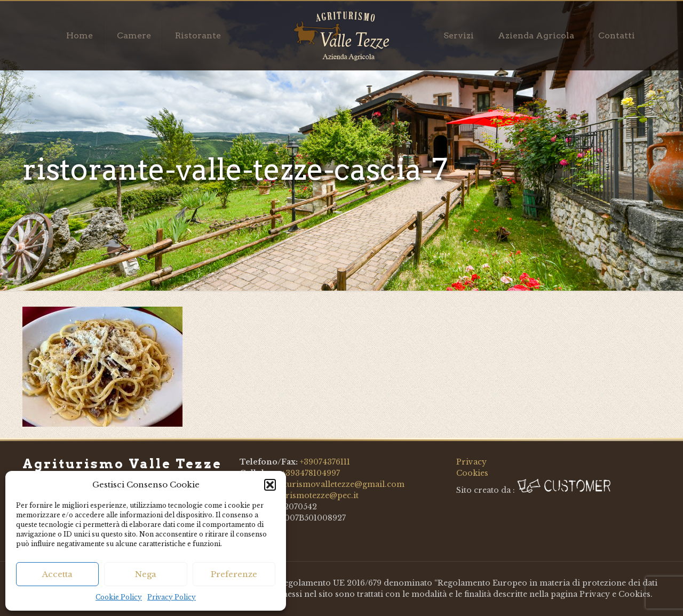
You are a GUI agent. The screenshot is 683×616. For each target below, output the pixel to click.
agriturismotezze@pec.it (310, 495)
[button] (270, 485)
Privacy (471, 462)
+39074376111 (325, 462)
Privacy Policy (172, 597)
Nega (146, 574)
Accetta (57, 574)
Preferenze (234, 574)
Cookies (472, 473)
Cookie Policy (119, 597)
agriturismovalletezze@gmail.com (336, 484)
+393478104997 (311, 473)
